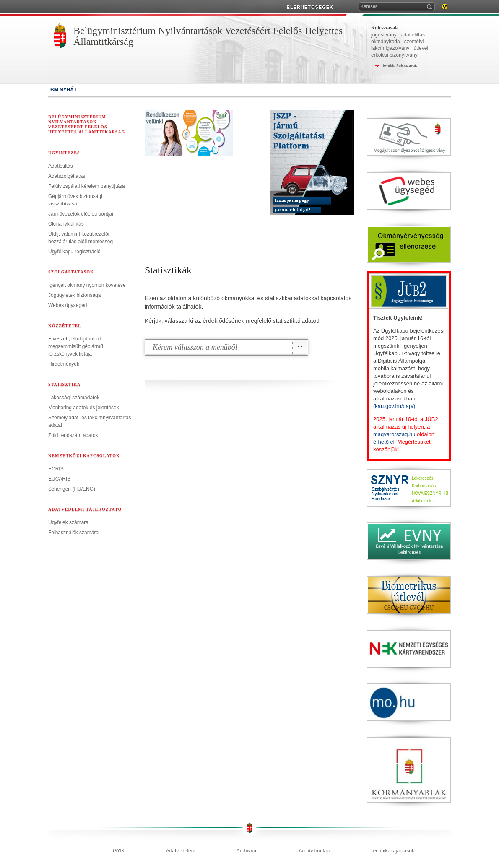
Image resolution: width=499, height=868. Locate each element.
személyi (414, 42)
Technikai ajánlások (392, 851)
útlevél (421, 48)
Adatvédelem (181, 851)
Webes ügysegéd (68, 305)
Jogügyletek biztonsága (74, 295)
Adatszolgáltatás (67, 176)
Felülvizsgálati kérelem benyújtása (87, 186)
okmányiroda (386, 42)
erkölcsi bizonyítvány (394, 55)
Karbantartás (424, 486)
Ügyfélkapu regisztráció (74, 252)
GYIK (119, 851)
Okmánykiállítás (66, 224)
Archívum (247, 851)
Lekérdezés (423, 478)
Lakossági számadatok (74, 398)
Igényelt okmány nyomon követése (87, 285)
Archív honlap (314, 851)
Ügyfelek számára (68, 522)
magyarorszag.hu (394, 434)
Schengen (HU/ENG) (72, 489)
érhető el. (385, 442)
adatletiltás (413, 35)
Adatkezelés (423, 501)
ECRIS (56, 469)
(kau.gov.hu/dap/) (394, 406)
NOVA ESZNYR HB (430, 493)
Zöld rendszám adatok (73, 435)
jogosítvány (384, 35)
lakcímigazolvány (390, 48)
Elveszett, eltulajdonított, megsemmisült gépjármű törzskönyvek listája (76, 346)
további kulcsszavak (400, 65)
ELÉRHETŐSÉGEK (310, 7)
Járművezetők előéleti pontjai (81, 214)
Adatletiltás (61, 166)
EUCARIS (59, 479)
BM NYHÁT (64, 90)
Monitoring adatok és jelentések (84, 408)
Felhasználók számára (73, 533)
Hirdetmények (64, 364)
